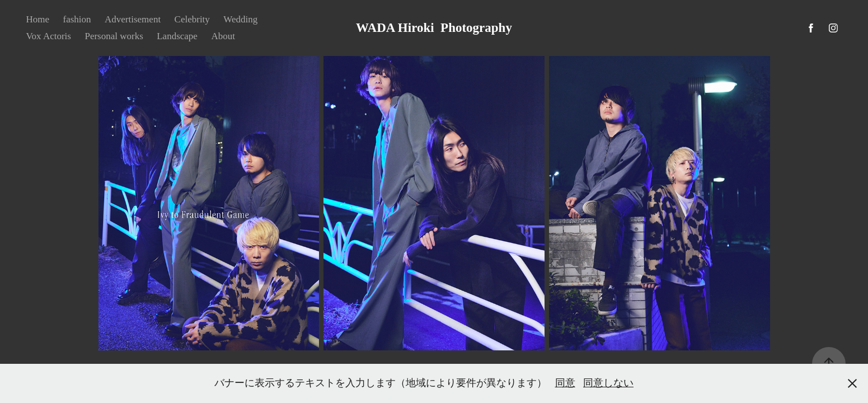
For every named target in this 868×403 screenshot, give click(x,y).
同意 (565, 383)
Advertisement (133, 19)
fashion (77, 19)
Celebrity (192, 19)
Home (38, 19)
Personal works (114, 36)
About (223, 36)
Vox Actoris (49, 36)
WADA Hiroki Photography (434, 28)
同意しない (608, 383)
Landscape (177, 36)
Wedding (240, 19)
